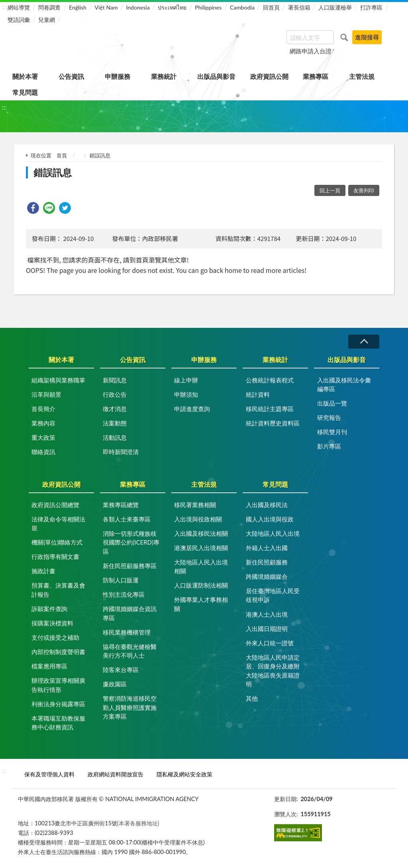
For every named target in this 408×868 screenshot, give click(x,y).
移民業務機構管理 (127, 632)
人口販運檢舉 (335, 7)
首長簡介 (43, 409)
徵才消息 (115, 409)
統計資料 (258, 394)
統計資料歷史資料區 (273, 423)
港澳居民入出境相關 (201, 548)
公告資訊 (71, 76)
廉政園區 (115, 684)
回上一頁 (330, 190)
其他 (252, 698)
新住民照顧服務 (267, 562)
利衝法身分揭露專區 (58, 704)
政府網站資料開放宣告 (116, 774)
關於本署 (25, 76)
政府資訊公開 (269, 76)
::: (4, 7)
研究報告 (329, 417)
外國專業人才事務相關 (201, 604)
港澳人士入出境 (267, 614)
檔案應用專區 (49, 666)
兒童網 (47, 20)
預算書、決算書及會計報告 (58, 590)
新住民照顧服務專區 (130, 566)
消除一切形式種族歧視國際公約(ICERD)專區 (131, 542)
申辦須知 (186, 394)
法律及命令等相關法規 (58, 524)
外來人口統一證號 (270, 643)
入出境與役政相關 (198, 519)
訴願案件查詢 (49, 609)
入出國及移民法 (267, 505)
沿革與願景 (46, 394)
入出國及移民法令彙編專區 (344, 385)
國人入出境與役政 (270, 519)
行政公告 (115, 394)
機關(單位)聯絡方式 (57, 542)
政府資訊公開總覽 (55, 505)
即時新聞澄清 (121, 452)
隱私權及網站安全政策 (184, 774)
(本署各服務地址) (138, 823)
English (78, 7)
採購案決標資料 (52, 623)
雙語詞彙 (19, 20)
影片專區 (329, 446)
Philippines (208, 7)
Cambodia (242, 7)
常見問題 (25, 92)
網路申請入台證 (311, 51)
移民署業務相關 (195, 505)
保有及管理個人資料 (49, 774)
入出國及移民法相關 (201, 533)
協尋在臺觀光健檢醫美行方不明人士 (130, 651)
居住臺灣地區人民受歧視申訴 (273, 595)
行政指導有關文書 (55, 556)
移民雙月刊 (332, 432)
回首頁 (271, 7)
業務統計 (164, 76)
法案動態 (115, 423)
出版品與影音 (216, 76)
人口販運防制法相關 (201, 585)
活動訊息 (115, 437)
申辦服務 (118, 76)
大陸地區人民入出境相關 (201, 567)
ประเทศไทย (172, 7)
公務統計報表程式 (270, 380)
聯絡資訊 (43, 452)
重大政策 (43, 437)
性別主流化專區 (124, 594)
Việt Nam (106, 7)
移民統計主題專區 (270, 409)
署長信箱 (299, 7)
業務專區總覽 (121, 505)
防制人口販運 (121, 580)
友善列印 (364, 190)
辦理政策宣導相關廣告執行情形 (58, 685)
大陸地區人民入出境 (273, 533)
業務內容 (43, 423)
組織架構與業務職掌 (58, 380)
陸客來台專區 (121, 670)
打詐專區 (371, 7)
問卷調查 (49, 7)
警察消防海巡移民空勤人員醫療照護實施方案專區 (130, 707)
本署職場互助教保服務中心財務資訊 (58, 723)
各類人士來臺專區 (127, 519)
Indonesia (138, 7)
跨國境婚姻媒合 (267, 576)
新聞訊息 (115, 380)
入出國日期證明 (267, 629)
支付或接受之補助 (55, 637)
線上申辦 (186, 380)
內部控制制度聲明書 (58, 652)
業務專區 (316, 76)
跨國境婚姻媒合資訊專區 (130, 613)
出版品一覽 (332, 403)
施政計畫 (43, 571)
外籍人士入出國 (267, 548)
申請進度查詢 (192, 409)
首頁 (62, 155)
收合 (364, 342)
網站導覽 (19, 7)
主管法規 (362, 76)
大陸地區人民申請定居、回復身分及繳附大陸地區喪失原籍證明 (273, 671)
